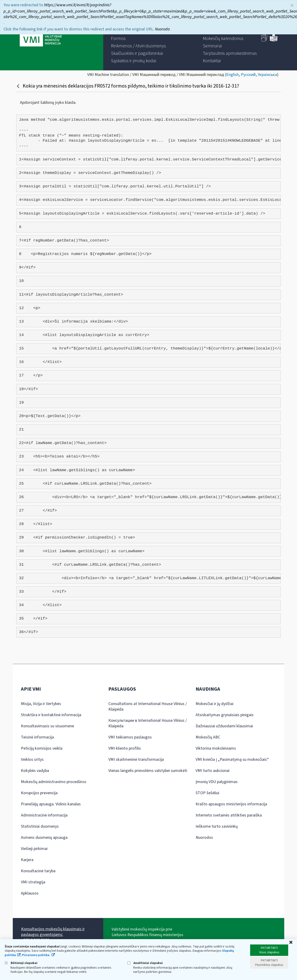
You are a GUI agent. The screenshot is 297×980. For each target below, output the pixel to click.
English (232, 75)
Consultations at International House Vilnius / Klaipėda (148, 707)
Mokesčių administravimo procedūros (54, 782)
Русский (248, 75)
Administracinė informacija (44, 815)
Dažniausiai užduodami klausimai (224, 726)
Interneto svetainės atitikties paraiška (229, 815)
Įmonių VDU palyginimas (217, 782)
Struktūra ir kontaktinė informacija (51, 715)
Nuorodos (204, 838)
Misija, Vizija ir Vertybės (41, 704)
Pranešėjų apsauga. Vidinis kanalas (51, 804)
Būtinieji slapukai (21, 963)
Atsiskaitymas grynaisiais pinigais (225, 715)
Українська (267, 75)
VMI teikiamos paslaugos (130, 737)
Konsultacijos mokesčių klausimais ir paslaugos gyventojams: (53, 932)
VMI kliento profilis (125, 748)
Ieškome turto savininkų (217, 826)
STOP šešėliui (207, 793)
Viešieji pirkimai (34, 849)
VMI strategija (33, 882)
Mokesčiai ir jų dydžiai (215, 704)
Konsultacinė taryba (38, 871)
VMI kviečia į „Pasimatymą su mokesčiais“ (232, 759)
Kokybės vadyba (35, 771)
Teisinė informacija (37, 737)
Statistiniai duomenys (40, 826)
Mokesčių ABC (208, 737)
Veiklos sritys (32, 759)
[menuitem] (118, 39)
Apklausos (30, 893)
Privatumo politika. (36, 955)
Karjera (27, 860)
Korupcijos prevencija (39, 793)
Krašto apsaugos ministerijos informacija (231, 804)
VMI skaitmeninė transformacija (136, 759)
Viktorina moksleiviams (216, 748)
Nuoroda (163, 29)
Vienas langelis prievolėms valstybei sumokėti (148, 771)
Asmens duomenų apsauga (44, 838)
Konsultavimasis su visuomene (47, 726)
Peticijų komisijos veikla (42, 748)
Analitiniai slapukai (145, 963)
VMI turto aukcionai (213, 771)
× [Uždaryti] (292, 5)
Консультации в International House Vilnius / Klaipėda (148, 723)
